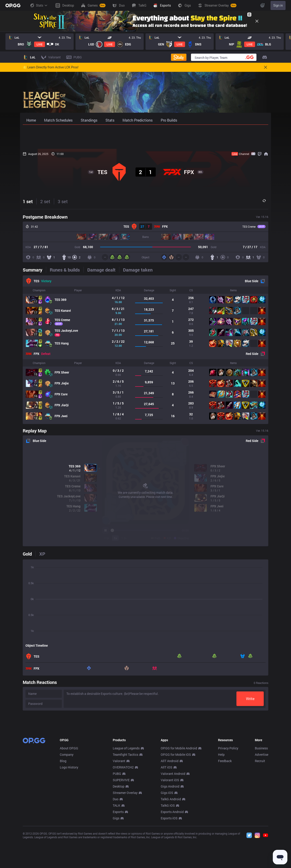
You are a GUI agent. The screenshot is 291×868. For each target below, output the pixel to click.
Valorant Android (173, 841)
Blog (63, 828)
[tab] (34, 270)
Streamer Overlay (125, 860)
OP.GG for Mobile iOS (176, 822)
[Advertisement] (145, 137)
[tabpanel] (145, 350)
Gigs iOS (167, 860)
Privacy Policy (228, 815)
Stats (39, 5)
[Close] (257, 21)
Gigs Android (170, 854)
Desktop (119, 854)
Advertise (262, 822)
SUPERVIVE (121, 847)
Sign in (278, 5)
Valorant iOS (170, 847)
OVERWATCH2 (123, 834)
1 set (28, 201)
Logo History (69, 834)
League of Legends (126, 815)
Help (221, 822)
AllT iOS (167, 834)
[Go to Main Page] (13, 5)
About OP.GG (69, 815)
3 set (63, 201)
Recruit (260, 828)
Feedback (225, 828)
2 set (45, 201)
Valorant (119, 828)
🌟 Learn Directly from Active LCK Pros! (51, 67)
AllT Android (170, 828)
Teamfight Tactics (125, 822)
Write (250, 699)
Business (261, 815)
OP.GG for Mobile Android (179, 815)
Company (67, 822)
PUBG (117, 841)
